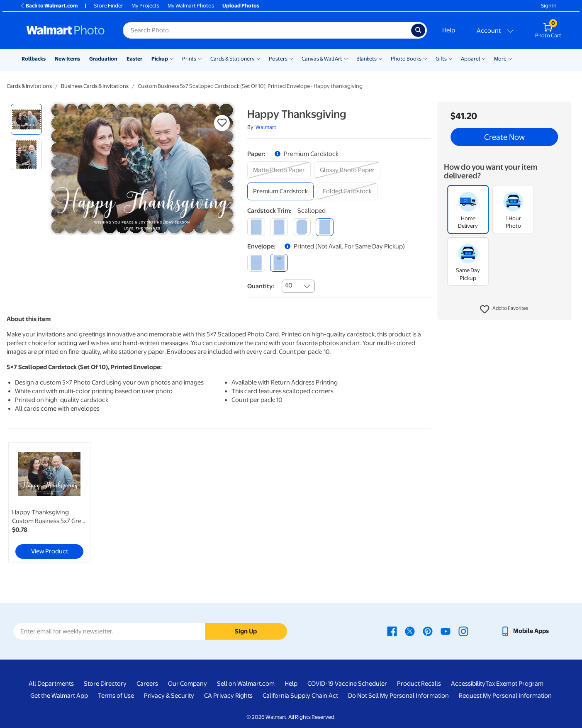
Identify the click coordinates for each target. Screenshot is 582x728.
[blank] (256, 263)
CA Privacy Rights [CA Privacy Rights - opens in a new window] (228, 696)
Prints (189, 59)
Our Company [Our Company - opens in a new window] (188, 684)
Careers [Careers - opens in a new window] (147, 684)
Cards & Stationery (233, 59)
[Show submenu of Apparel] (484, 58)
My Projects (145, 6)
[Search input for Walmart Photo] (267, 30)
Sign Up (246, 631)
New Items (67, 59)
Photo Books (406, 59)
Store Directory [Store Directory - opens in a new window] (105, 684)
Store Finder (108, 6)
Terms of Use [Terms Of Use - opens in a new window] (116, 696)
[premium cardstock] (280, 191)
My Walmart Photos (191, 6)
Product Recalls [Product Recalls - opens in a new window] (419, 684)
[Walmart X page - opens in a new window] (410, 631)
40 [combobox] (289, 285)
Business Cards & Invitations (95, 86)
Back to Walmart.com (49, 6)
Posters (278, 59)
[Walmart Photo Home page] (66, 30)
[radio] (26, 119)
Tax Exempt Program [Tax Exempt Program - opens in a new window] (514, 684)
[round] (279, 227)
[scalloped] (325, 227)
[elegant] (302, 227)
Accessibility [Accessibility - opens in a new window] (468, 684)
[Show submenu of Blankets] (380, 58)
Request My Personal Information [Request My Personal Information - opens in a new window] (505, 696)
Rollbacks (34, 59)
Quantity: (261, 286)
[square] (256, 227)
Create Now (504, 137)
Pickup (160, 59)
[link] (49, 502)
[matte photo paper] (279, 170)
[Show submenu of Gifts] (451, 58)
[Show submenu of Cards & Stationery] (258, 58)
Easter (134, 59)
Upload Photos (241, 6)
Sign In (549, 6)
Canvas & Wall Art (322, 59)
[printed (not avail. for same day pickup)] (279, 263)
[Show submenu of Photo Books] (425, 58)
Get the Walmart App (59, 696)
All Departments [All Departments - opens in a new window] (51, 684)
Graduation (103, 59)
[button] (504, 309)
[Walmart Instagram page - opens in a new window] (463, 631)
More (500, 59)
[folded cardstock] (347, 191)
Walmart (266, 127)
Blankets (366, 59)
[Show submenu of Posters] (291, 58)
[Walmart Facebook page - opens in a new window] (392, 631)
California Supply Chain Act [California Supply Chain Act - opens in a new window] (300, 696)
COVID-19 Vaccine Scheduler (347, 684)
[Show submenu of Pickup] (172, 58)
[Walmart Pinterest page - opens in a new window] (428, 631)
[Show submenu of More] (510, 58)
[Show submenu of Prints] (200, 58)
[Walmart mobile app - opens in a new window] (525, 631)
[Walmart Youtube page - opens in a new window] (446, 631)
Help (449, 30)
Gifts (441, 59)
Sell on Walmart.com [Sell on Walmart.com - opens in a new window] (246, 684)
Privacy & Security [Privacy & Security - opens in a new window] (169, 696)
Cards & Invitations (29, 86)
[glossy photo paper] (347, 170)
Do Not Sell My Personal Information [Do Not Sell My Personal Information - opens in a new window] (398, 696)
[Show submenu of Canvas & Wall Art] (346, 58)
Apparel (470, 59)
